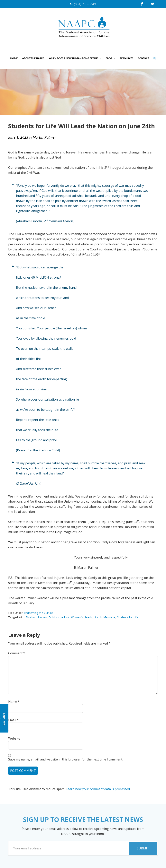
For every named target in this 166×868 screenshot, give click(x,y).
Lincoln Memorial (105, 617)
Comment (17, 653)
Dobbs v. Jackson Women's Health (70, 617)
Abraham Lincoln (36, 617)
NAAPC (83, 28)
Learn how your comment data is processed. (98, 789)
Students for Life (128, 617)
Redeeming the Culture (38, 613)
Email (13, 720)
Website (14, 738)
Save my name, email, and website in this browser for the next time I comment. (66, 759)
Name (14, 702)
